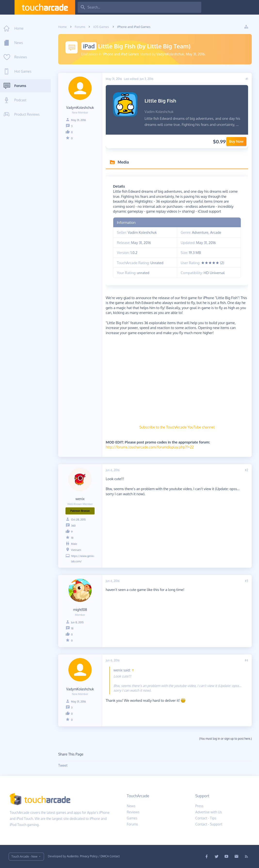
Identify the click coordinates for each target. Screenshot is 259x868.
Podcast (20, 100)
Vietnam (76, 550)
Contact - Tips (206, 818)
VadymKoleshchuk (170, 54)
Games (132, 818)
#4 (246, 660)
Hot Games (23, 71)
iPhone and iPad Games (121, 54)
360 (73, 526)
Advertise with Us (209, 812)
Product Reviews (27, 114)
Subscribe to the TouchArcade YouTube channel (177, 427)
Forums (20, 86)
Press (199, 806)
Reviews (21, 57)
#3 (247, 581)
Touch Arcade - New (24, 856)
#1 (247, 79)
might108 (80, 610)
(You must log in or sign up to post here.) (225, 739)
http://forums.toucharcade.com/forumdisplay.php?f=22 (150, 447)
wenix (80, 499)
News (19, 43)
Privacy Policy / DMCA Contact (100, 856)
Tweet (63, 765)
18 (72, 538)
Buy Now (236, 141)
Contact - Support (209, 824)
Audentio (73, 856)
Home (19, 28)
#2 (247, 470)
